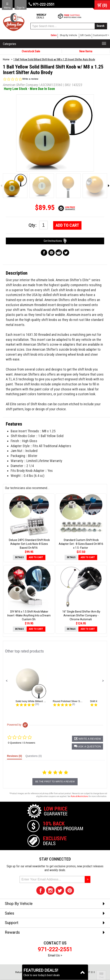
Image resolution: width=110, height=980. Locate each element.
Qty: (38, 225)
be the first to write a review (55, 782)
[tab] (14, 757)
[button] (7, 681)
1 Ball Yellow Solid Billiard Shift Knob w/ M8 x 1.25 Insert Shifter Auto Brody (54, 59)
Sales (54, 35)
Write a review (30, 79)
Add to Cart (67, 225)
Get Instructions (55, 241)
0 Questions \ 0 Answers (22, 743)
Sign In (21, 8)
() (105, 5)
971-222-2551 (42, 4)
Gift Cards (85, 35)
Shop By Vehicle (68, 35)
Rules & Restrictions (80, 796)
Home (6, 59)
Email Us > (55, 955)
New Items (86, 51)
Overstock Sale (31, 51)
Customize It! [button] (100, 35)
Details (19, 557)
